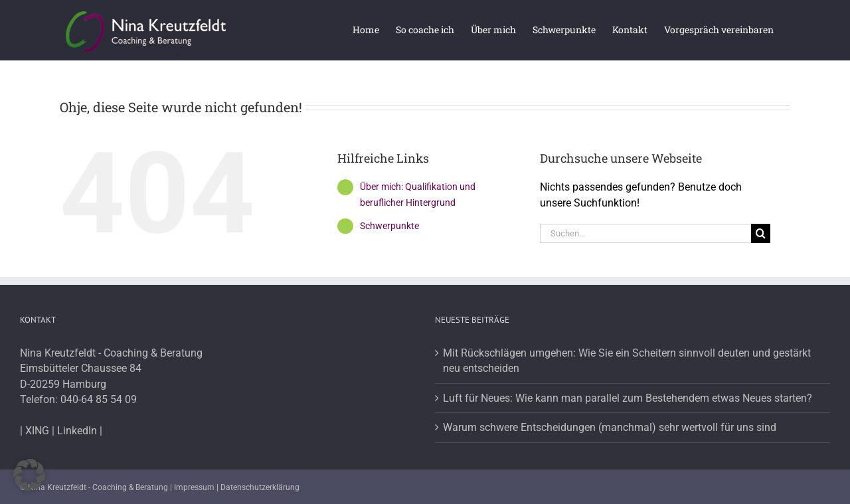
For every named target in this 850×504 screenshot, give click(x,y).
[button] (29, 475)
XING (37, 431)
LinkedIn (77, 431)
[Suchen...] (645, 233)
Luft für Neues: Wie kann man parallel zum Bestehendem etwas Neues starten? (628, 398)
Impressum (194, 487)
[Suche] (761, 233)
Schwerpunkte (389, 226)
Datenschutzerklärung (260, 487)
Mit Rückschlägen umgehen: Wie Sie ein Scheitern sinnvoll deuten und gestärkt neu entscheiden (627, 361)
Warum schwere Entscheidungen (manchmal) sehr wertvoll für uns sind (610, 427)
